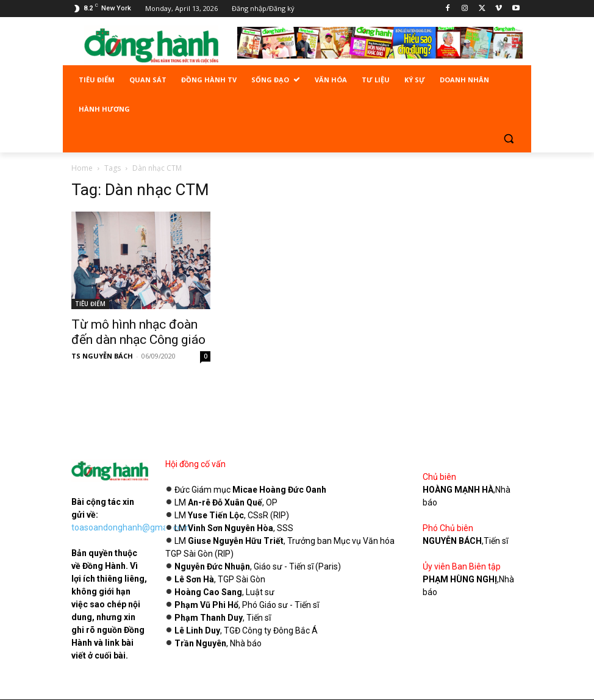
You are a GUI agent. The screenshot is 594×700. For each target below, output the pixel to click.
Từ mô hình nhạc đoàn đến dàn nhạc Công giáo (138, 332)
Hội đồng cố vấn (195, 464)
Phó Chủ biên (448, 528)
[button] (508, 139)
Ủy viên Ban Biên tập (462, 566)
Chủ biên (439, 477)
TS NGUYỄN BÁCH (102, 356)
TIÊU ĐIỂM (90, 304)
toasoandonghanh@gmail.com (131, 527)
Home (82, 168)
